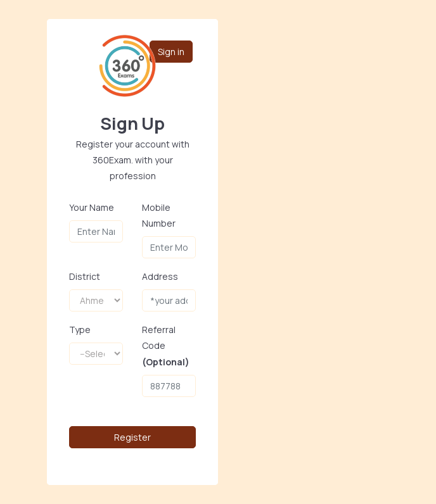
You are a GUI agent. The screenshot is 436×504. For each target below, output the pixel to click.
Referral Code (166, 345)
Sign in (171, 51)
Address (160, 276)
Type (80, 330)
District (85, 276)
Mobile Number (159, 215)
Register (132, 437)
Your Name (92, 207)
